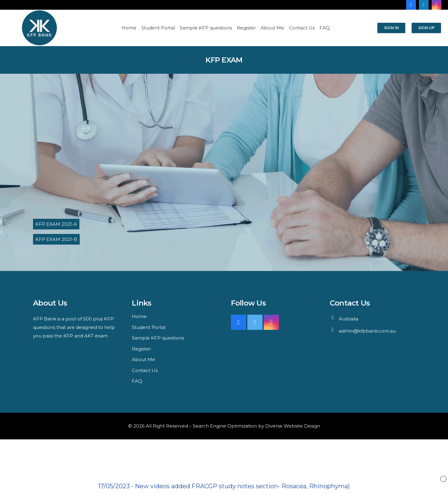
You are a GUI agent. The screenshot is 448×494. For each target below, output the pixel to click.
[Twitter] (255, 322)
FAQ (137, 381)
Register (141, 349)
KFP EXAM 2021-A (56, 224)
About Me (144, 359)
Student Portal (149, 327)
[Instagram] (436, 5)
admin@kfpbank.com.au (367, 331)
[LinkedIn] (424, 5)
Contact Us (145, 370)
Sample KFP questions (158, 338)
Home (139, 316)
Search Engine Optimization (225, 426)
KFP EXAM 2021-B (56, 239)
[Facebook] (411, 5)
